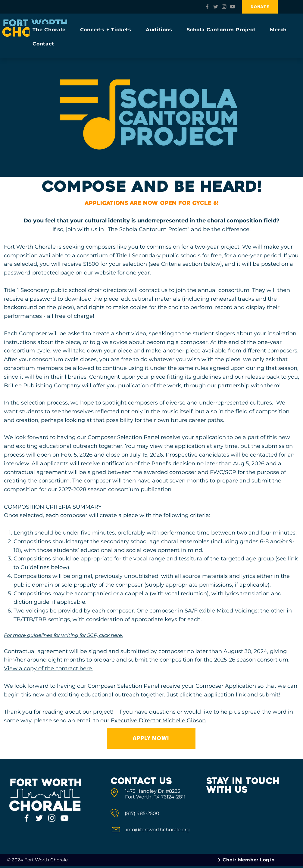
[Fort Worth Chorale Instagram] (224, 7)
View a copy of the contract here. (48, 668)
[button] (52, 30)
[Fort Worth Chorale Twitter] (216, 7)
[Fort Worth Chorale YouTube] (233, 7)
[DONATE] (260, 7)
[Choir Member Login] (246, 860)
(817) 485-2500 (142, 813)
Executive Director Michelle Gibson (158, 721)
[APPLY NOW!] (151, 738)
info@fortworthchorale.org (158, 830)
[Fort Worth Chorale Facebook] (207, 7)
